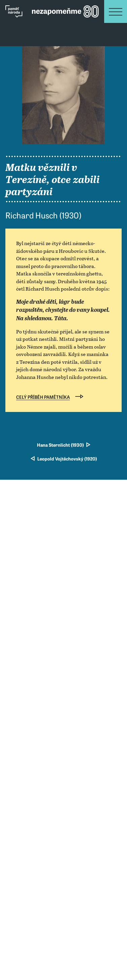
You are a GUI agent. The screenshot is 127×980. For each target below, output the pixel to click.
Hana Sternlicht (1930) (60, 446)
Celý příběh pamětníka (43, 398)
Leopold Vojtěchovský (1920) (67, 459)
